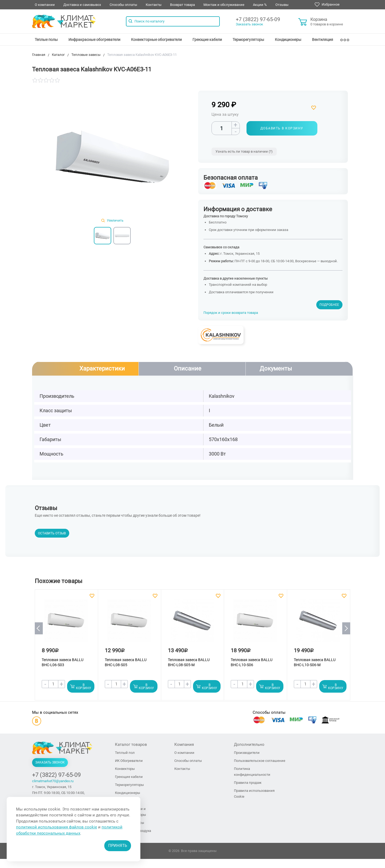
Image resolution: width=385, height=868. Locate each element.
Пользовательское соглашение (260, 761)
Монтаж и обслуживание (224, 5)
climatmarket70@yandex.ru (53, 781)
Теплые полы (46, 40)
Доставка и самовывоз (82, 5)
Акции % (260, 5)
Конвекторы (125, 769)
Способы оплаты (123, 5)
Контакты (154, 5)
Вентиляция (323, 40)
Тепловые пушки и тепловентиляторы (130, 812)
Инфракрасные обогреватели (94, 40)
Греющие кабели (207, 40)
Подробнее (329, 305)
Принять (118, 846)
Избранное (327, 5)
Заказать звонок (249, 24)
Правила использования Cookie (254, 794)
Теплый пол (125, 753)
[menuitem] (46, 40)
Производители (247, 753)
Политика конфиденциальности (252, 772)
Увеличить (112, 221)
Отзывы (282, 5)
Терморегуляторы (248, 40)
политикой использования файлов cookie (57, 827)
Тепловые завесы (130, 823)
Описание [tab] (188, 369)
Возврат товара (182, 5)
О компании (45, 5)
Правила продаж (248, 783)
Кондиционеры (288, 40)
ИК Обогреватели (129, 761)
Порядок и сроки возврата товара (231, 313)
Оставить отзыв (52, 534)
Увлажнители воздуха (133, 831)
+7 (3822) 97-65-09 (258, 19)
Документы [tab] (276, 369)
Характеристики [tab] (102, 369)
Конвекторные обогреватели (156, 40)
